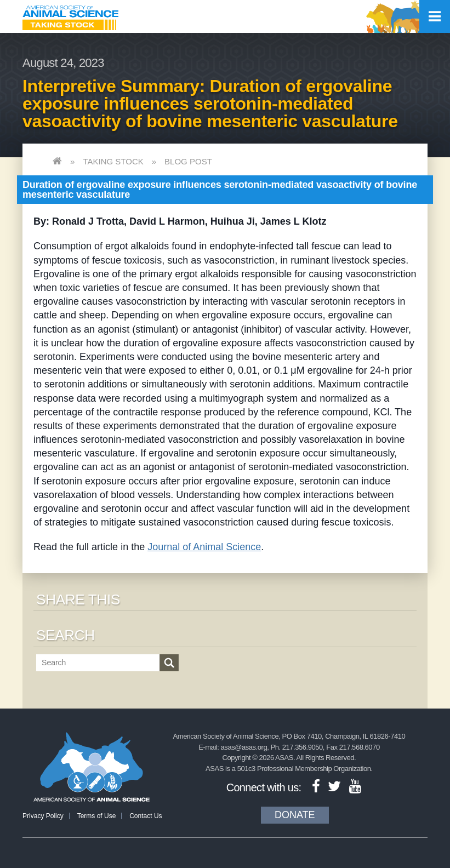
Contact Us (146, 816)
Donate (295, 815)
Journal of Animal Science (204, 547)
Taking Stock (113, 161)
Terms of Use (97, 816)
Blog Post (188, 161)
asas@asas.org (244, 747)
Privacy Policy (43, 816)
